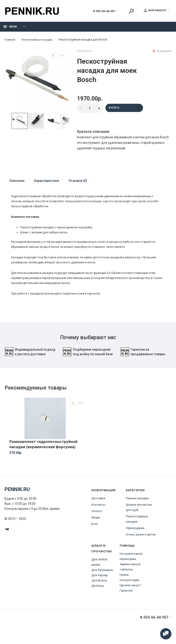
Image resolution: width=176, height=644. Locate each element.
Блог (95, 535)
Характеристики (47, 183)
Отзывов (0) (78, 183)
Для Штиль (99, 592)
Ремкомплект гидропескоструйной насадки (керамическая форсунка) (43, 455)
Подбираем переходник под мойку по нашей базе (88, 363)
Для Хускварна (102, 581)
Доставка (98, 509)
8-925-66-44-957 (99, 12)
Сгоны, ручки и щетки (141, 546)
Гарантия (126, 602)
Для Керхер (100, 586)
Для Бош (98, 597)
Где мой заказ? (130, 596)
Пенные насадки (137, 509)
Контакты (98, 516)
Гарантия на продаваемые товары (143, 363)
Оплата (97, 522)
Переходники (135, 539)
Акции (96, 529)
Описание (17, 183)
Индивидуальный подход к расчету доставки (30, 363)
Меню (10, 29)
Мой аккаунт (155, 11)
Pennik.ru (17, 501)
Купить (124, 111)
